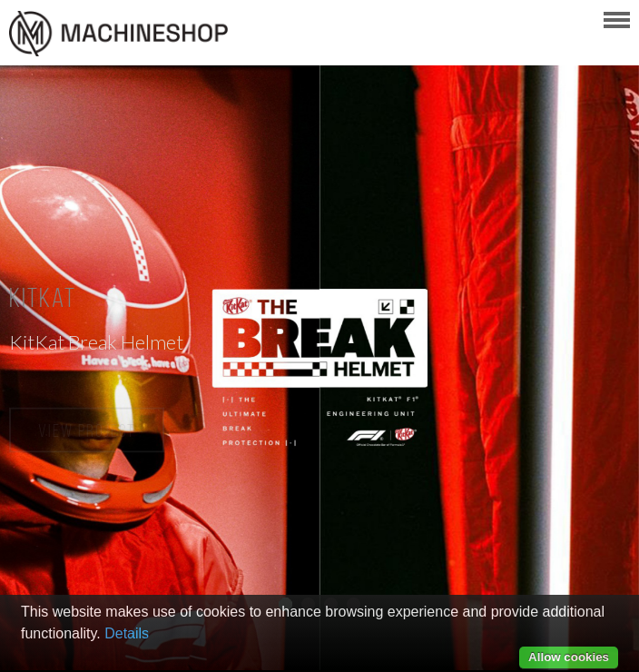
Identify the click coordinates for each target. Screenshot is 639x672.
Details (127, 633)
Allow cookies (569, 657)
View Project (87, 430)
